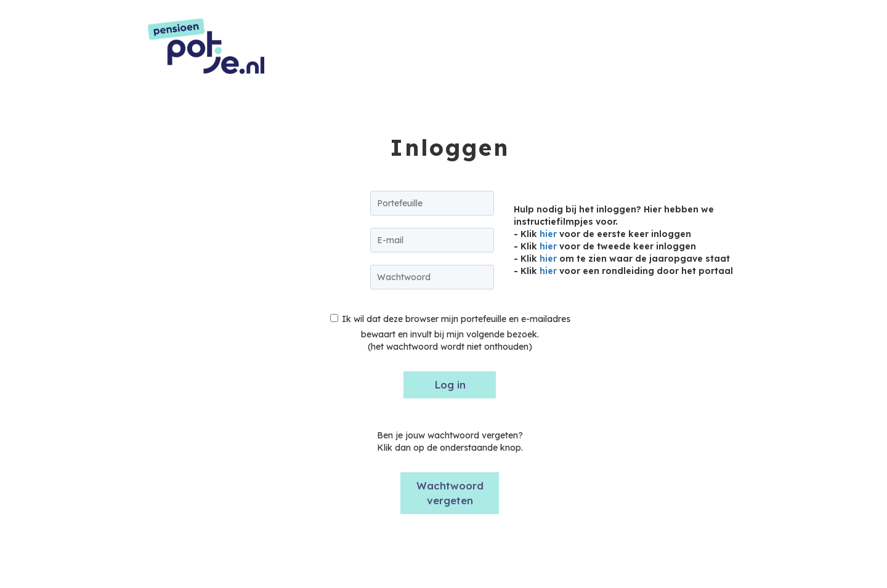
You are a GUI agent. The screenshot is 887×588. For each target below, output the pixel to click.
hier (548, 234)
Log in (450, 385)
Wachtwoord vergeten (450, 493)
